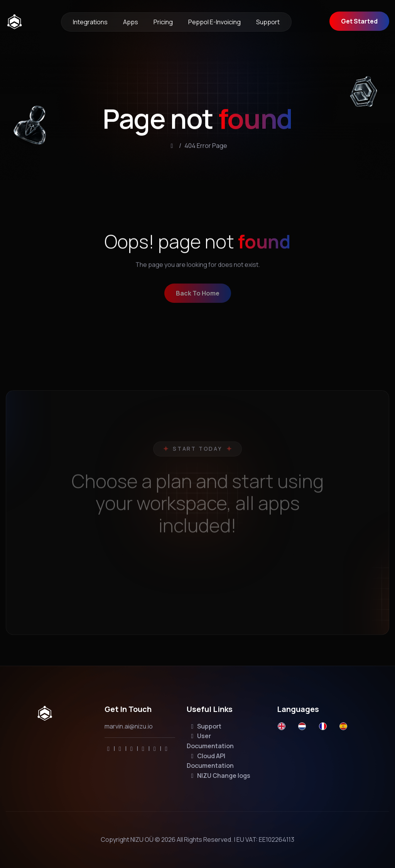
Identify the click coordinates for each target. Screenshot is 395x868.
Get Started (359, 21)
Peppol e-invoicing (214, 22)
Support (268, 22)
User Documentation (210, 741)
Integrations (90, 22)
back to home (198, 298)
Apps (131, 22)
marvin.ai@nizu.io (129, 726)
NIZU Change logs (219, 776)
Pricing (163, 22)
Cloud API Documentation (210, 761)
